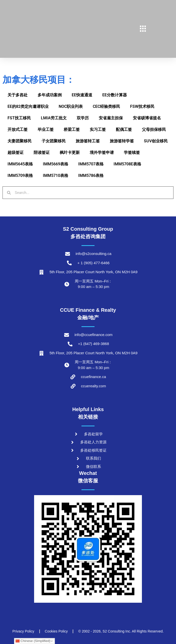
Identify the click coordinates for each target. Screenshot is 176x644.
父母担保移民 (154, 129)
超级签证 (16, 152)
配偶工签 (124, 129)
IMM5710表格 (56, 176)
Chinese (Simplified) (33, 641)
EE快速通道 (82, 95)
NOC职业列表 (71, 106)
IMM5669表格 (56, 164)
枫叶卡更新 (70, 152)
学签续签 (132, 152)
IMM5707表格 (91, 164)
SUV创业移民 (156, 141)
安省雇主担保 (111, 118)
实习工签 (98, 129)
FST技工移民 (19, 118)
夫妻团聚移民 (20, 141)
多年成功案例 (50, 95)
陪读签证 (42, 152)
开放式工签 (18, 129)
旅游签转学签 (122, 141)
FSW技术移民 (142, 106)
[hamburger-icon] (143, 29)
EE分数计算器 (115, 95)
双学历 (83, 118)
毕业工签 (46, 129)
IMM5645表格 (20, 164)
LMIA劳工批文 (54, 118)
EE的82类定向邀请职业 (28, 106)
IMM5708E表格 (127, 164)
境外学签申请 (102, 152)
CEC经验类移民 (106, 106)
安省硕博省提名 (147, 118)
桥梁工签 (72, 129)
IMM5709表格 (20, 176)
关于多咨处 (18, 95)
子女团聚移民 (54, 141)
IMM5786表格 (91, 176)
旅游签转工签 (88, 141)
